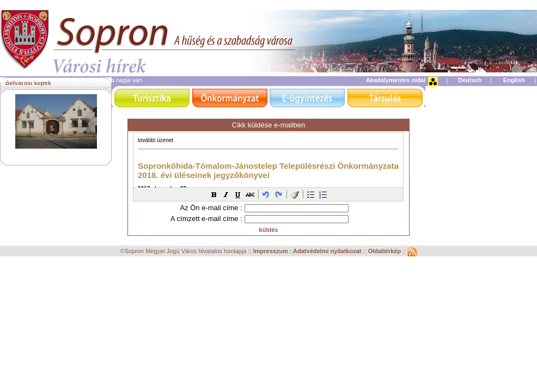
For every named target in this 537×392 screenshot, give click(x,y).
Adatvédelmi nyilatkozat (327, 251)
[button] (214, 194)
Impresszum (271, 251)
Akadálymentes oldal (396, 80)
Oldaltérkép (386, 251)
